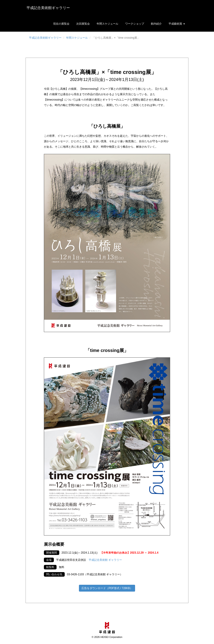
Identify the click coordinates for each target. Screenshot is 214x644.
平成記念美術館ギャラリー (47, 8)
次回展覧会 (83, 24)
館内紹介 (156, 24)
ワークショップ (135, 24)
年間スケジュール (107, 24)
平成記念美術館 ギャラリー (105, 560)
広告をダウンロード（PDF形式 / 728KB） (107, 588)
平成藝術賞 (177, 24)
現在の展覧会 (61, 24)
